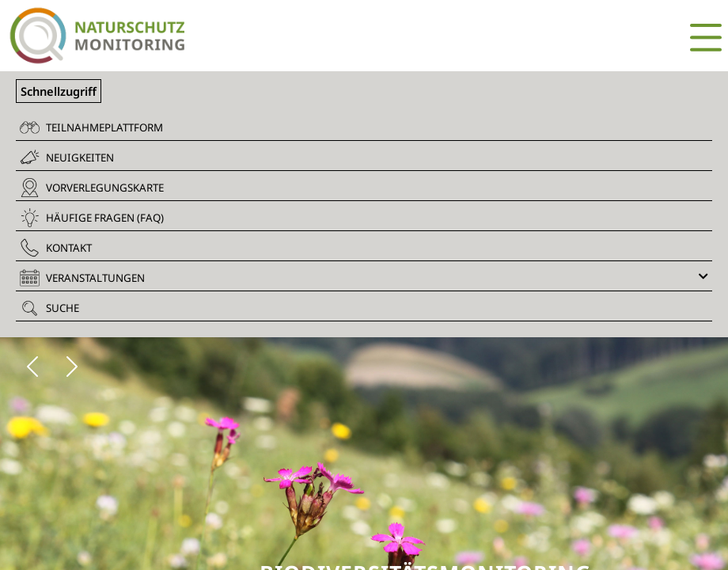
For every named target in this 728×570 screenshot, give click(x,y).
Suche (49, 308)
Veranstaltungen (364, 278)
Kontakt (56, 248)
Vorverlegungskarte (92, 188)
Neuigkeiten (67, 157)
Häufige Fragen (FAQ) (92, 218)
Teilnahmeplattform (91, 127)
